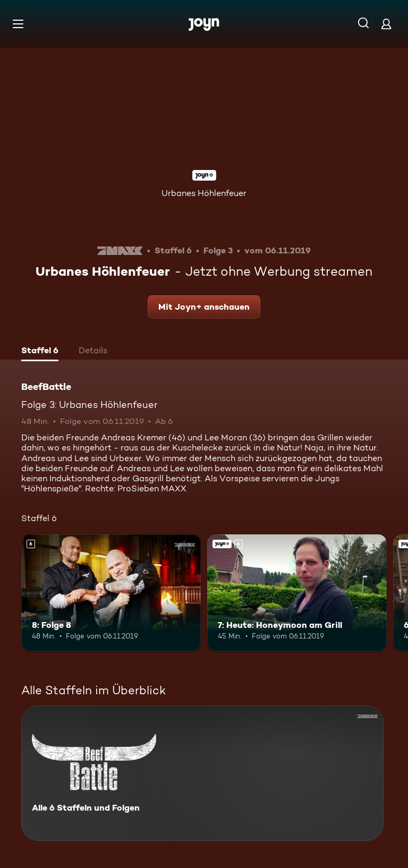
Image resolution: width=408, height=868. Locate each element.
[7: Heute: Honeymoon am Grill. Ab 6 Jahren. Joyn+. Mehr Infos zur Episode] (297, 593)
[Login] (386, 24)
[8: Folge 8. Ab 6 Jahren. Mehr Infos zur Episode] (111, 593)
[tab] (40, 352)
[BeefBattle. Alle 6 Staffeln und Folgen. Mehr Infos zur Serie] (202, 773)
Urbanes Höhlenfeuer (204, 193)
